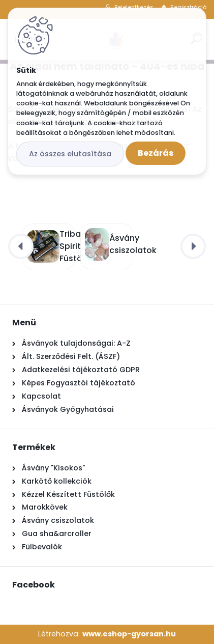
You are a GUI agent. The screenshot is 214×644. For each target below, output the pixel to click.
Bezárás (156, 153)
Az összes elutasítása (70, 154)
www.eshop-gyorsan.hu (129, 634)
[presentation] (21, 246)
